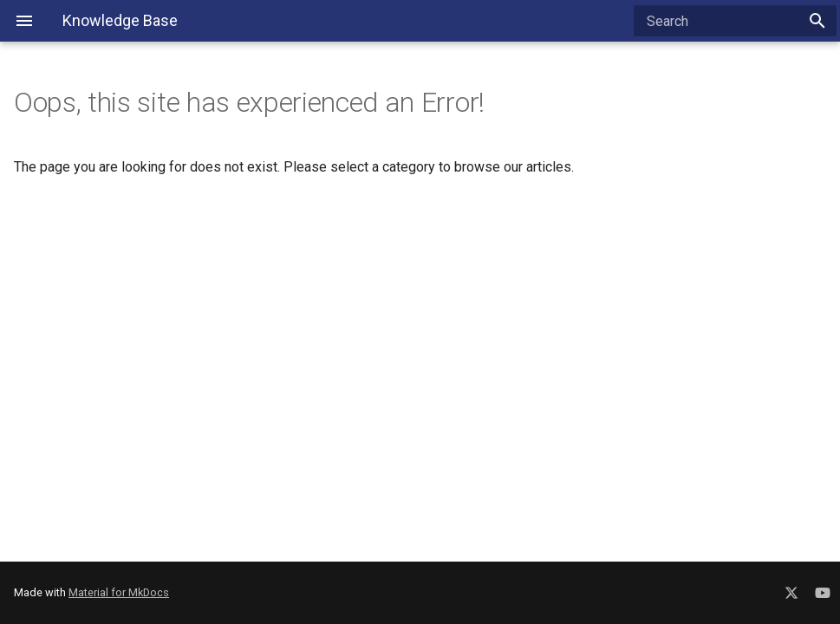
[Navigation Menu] (24, 21)
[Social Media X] (791, 590)
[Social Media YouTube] (823, 590)
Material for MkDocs (119, 592)
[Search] (735, 21)
